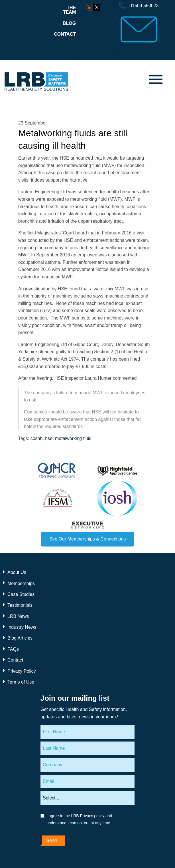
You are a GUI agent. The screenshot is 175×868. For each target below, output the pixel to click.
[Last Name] (87, 748)
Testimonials (20, 605)
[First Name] (87, 732)
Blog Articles (20, 638)
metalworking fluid (73, 438)
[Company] (87, 765)
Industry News (22, 627)
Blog (69, 23)
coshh (37, 438)
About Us (17, 572)
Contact (65, 34)
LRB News (18, 616)
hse (49, 438)
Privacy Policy (22, 671)
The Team (69, 10)
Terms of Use (21, 682)
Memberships (21, 583)
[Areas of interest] (87, 798)
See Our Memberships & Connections (88, 539)
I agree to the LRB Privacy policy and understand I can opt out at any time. (79, 819)
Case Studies (21, 594)
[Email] (87, 781)
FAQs (13, 649)
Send (51, 840)
